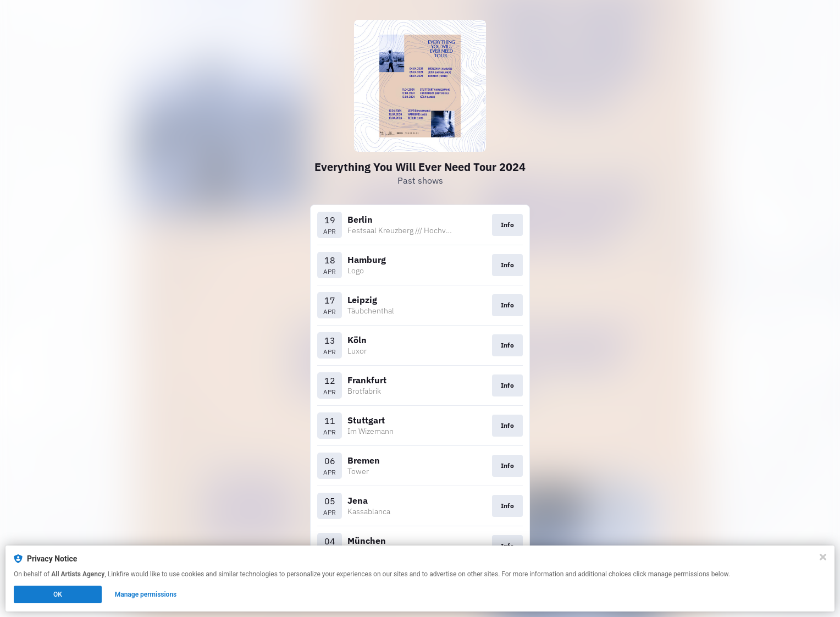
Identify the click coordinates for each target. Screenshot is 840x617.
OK (58, 594)
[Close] (823, 557)
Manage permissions (146, 594)
